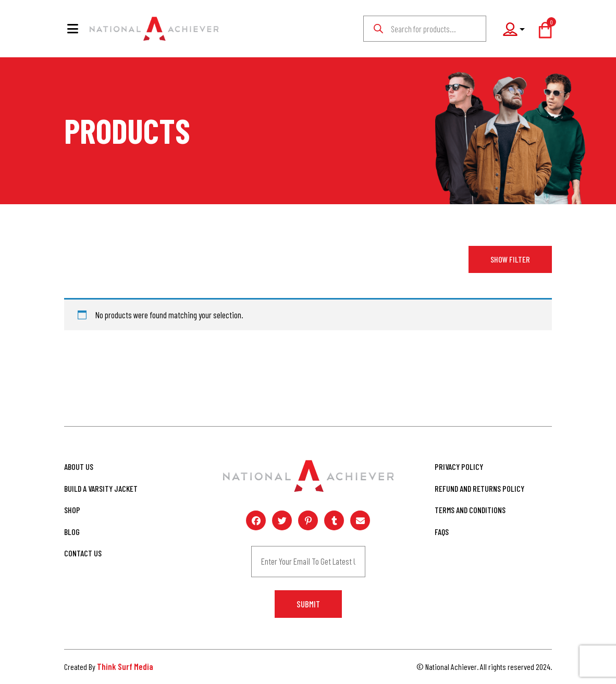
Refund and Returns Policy (479, 488)
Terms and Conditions (470, 510)
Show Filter (510, 259)
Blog (72, 532)
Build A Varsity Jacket (101, 488)
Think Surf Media (125, 666)
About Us (79, 467)
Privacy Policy (459, 467)
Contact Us (83, 553)
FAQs (442, 532)
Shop (72, 510)
